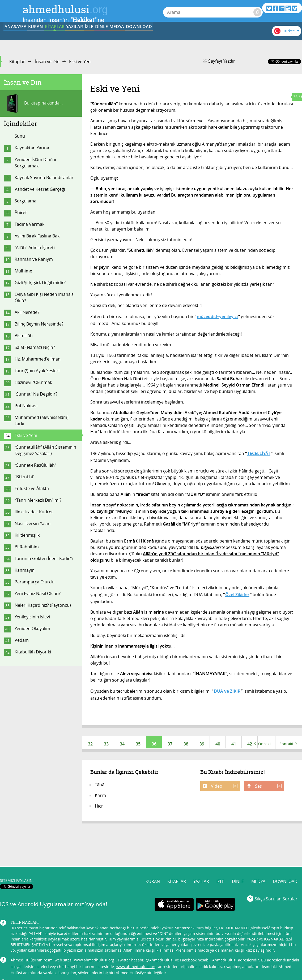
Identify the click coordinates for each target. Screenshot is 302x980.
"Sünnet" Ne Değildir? (36, 394)
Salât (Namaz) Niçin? (35, 347)
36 (154, 744)
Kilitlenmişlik (27, 535)
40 (218, 744)
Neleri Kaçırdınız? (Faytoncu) (43, 605)
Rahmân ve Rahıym (34, 259)
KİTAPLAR (82, 38)
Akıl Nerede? (27, 312)
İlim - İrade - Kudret (34, 512)
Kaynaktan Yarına (32, 148)
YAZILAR (115, 38)
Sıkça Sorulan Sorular (276, 867)
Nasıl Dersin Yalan (33, 523)
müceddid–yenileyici (217, 316)
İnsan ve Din (47, 62)
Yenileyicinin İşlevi (32, 617)
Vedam (22, 640)
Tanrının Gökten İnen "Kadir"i (44, 558)
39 (202, 744)
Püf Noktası (26, 406)
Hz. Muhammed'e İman (38, 359)
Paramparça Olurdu (35, 582)
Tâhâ (100, 787)
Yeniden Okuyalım (32, 628)
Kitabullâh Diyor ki (33, 652)
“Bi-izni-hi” (25, 477)
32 (90, 744)
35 (138, 744)
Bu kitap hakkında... (33, 103)
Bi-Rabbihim (27, 547)
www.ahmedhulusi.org (94, 928)
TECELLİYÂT (259, 453)
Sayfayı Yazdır (219, 61)
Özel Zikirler (237, 595)
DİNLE (181, 38)
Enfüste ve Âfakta (32, 488)
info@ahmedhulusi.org (49, 950)
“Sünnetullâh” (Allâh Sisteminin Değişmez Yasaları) (45, 450)
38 (186, 744)
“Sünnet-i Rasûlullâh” (35, 465)
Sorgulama (25, 201)
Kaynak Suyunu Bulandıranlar (44, 177)
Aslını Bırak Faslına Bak (37, 236)
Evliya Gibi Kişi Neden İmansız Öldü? (44, 297)
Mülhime (23, 271)
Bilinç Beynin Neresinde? (39, 324)
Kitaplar (17, 62)
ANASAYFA (16, 38)
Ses (268, 789)
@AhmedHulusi (160, 928)
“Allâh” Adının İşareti (35, 248)
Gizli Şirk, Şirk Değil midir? (40, 283)
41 (234, 744)
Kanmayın (25, 570)
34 (122, 744)
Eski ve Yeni (26, 435)
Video (224, 789)
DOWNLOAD (246, 38)
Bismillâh (24, 336)
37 (170, 744)
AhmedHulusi (224, 928)
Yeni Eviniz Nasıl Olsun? (38, 593)
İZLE (148, 38)
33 (106, 744)
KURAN (49, 38)
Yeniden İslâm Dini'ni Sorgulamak (35, 163)
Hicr (99, 809)
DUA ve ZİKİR (227, 691)
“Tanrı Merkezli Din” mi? (38, 500)
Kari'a (100, 798)
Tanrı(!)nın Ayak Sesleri (37, 371)
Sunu (20, 136)
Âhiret (21, 213)
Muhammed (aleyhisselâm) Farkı (42, 420)
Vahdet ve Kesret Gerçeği (40, 189)
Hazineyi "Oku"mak (33, 382)
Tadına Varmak (29, 224)
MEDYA (214, 38)
